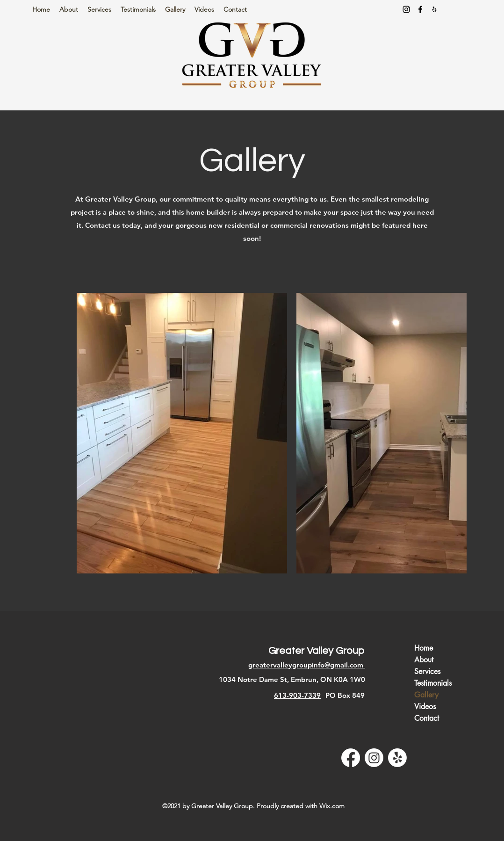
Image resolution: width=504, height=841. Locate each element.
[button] (99, 10)
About (424, 660)
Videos (425, 707)
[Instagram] (406, 9)
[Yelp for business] (434, 9)
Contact (427, 718)
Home (424, 648)
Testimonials (433, 683)
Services (427, 671)
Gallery (426, 695)
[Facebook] (420, 9)
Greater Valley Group (316, 651)
